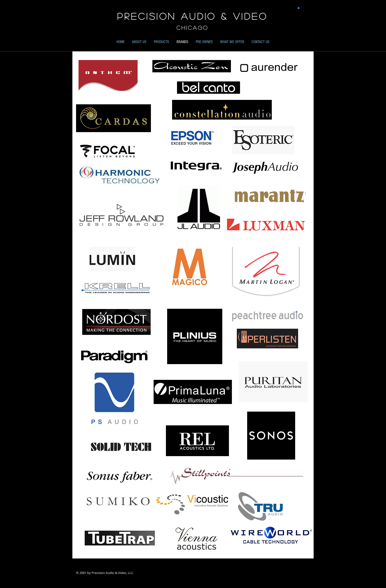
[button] (299, 8)
